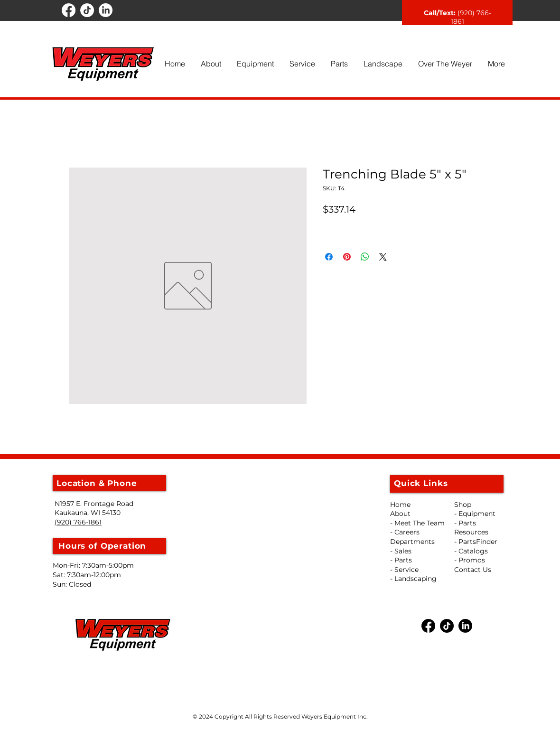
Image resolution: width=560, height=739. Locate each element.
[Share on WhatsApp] (365, 257)
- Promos (470, 560)
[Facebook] (69, 10)
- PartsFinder (476, 542)
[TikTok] (87, 10)
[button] (211, 64)
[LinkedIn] (106, 10)
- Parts (465, 523)
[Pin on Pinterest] (347, 257)
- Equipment (475, 514)
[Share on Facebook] (329, 257)
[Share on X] (383, 257)
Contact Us (473, 570)
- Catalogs (471, 551)
